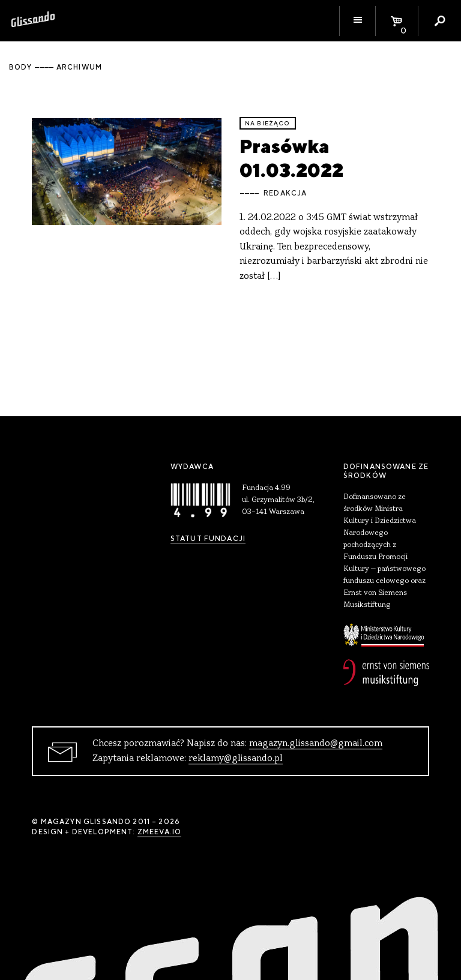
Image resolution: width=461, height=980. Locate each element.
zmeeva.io (159, 832)
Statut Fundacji (208, 539)
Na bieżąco (268, 123)
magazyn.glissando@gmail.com (316, 744)
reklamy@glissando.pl (236, 759)
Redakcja (285, 193)
